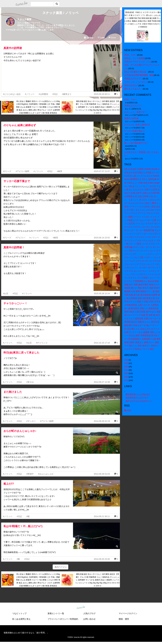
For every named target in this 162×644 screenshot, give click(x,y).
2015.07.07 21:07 (102, 171)
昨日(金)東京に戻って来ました (22, 353)
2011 (127, 380)
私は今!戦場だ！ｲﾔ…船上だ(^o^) (23, 526)
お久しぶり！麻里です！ (136, 112)
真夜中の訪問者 (13, 48)
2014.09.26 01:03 (102, 474)
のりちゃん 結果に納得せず (20, 125)
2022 (127, 360)
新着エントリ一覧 (56, 613)
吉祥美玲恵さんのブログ (137, 398)
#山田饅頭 (43, 94)
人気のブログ (89, 613)
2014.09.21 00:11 (102, 516)
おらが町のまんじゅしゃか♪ (20, 431)
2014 (127, 370)
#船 (28, 516)
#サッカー (31, 421)
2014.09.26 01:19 (102, 421)
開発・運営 (124, 619)
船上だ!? (9, 484)
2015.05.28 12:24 (102, 293)
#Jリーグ (7, 171)
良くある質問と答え (21, 619)
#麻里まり (67, 94)
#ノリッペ (30, 94)
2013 (127, 373)
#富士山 (30, 382)
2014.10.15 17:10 (102, 343)
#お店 (6, 293)
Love (101, 38)
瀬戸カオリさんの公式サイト (139, 401)
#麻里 (60, 171)
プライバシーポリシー (58, 619)
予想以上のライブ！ (134, 79)
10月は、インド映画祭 (135, 58)
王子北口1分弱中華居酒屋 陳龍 (139, 75)
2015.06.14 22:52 (102, 238)
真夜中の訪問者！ (14, 247)
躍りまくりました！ (134, 89)
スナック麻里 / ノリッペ (60, 13)
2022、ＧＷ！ (131, 55)
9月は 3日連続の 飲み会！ (136, 72)
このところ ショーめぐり (136, 82)
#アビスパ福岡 (22, 171)
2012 (127, 377)
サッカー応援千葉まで (17, 181)
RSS (128, 410)
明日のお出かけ (132, 85)
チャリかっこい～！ (15, 303)
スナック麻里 (24, 19)
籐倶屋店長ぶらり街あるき (138, 394)
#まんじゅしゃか (46, 474)
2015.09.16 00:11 (102, 94)
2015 (127, 367)
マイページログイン (128, 613)
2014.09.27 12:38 (102, 382)
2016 (127, 363)
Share (112, 38)
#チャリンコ (42, 343)
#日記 (55, 94)
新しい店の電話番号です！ (137, 143)
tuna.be (81, 607)
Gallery (89, 38)
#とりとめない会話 (12, 94)
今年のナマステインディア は (138, 62)
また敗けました (13, 392)
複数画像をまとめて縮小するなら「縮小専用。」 (26, 633)
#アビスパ (20, 238)
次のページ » (61, 567)
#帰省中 (30, 474)
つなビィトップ (19, 613)
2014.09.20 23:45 (102, 559)
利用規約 (74, 619)
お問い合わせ (89, 619)
